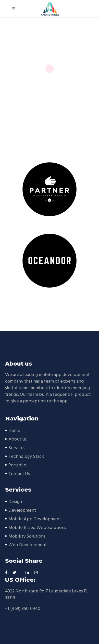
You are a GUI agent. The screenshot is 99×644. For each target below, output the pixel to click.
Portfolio (17, 465)
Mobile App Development (35, 519)
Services (17, 448)
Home (14, 431)
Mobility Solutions (27, 536)
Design (15, 502)
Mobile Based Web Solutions (37, 528)
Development (22, 511)
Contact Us (19, 474)
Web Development (28, 545)
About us (17, 439)
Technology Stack (26, 457)
